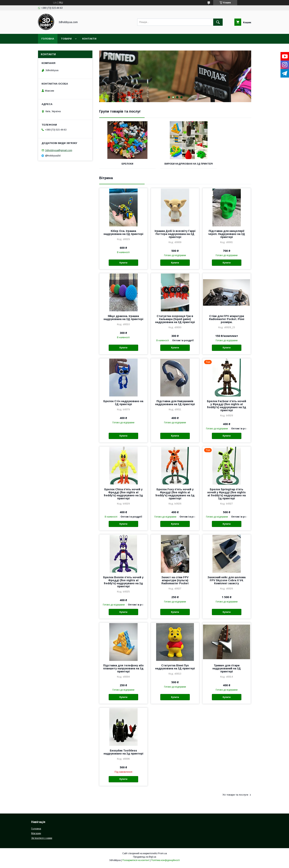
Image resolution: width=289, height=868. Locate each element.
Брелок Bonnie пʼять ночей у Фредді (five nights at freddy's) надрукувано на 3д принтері (123, 584)
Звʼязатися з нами (42, 841)
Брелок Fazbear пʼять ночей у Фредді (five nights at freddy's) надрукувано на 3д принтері (227, 408)
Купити (123, 265)
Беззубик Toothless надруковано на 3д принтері (123, 755)
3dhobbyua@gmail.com (59, 150)
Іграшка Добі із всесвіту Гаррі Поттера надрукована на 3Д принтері (175, 237)
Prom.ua (162, 856)
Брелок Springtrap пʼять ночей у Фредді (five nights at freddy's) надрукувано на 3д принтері (227, 497)
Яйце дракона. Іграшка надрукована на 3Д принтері (123, 320)
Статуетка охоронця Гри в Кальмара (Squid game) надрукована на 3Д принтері (175, 322)
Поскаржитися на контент (136, 863)
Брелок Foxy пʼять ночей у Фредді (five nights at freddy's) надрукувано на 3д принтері (175, 497)
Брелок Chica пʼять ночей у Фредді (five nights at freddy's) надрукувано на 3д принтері (123, 497)
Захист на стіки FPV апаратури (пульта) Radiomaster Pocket (175, 583)
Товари (66, 39)
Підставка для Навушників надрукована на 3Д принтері (175, 405)
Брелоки (123, 164)
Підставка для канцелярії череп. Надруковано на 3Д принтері (227, 237)
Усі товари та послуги (235, 797)
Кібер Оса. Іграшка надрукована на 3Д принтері (123, 235)
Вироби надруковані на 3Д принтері (175, 165)
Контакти (89, 39)
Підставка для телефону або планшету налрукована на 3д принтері (123, 671)
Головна (48, 39)
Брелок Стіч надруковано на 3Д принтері (123, 405)
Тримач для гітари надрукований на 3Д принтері (227, 671)
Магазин (36, 836)
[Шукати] (218, 22)
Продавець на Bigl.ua (145, 859)
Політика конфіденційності (165, 863)
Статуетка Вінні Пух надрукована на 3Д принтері (175, 670)
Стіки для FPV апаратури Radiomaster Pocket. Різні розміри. (227, 322)
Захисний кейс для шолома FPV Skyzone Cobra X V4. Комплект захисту (227, 583)
